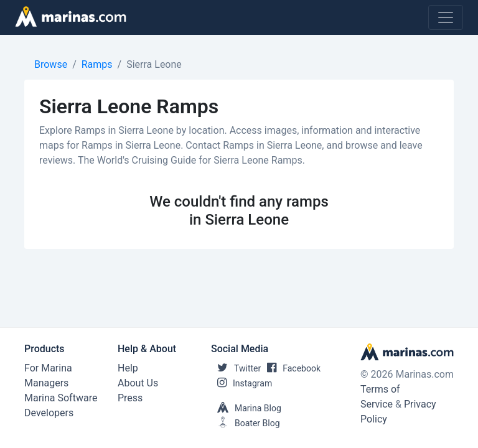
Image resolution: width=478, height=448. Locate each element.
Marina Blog (246, 408)
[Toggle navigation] (446, 17)
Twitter (236, 368)
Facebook (291, 368)
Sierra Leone (154, 64)
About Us (138, 383)
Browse (51, 64)
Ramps (97, 64)
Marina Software (61, 398)
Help (128, 368)
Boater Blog (246, 423)
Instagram (241, 383)
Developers (49, 413)
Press (130, 398)
